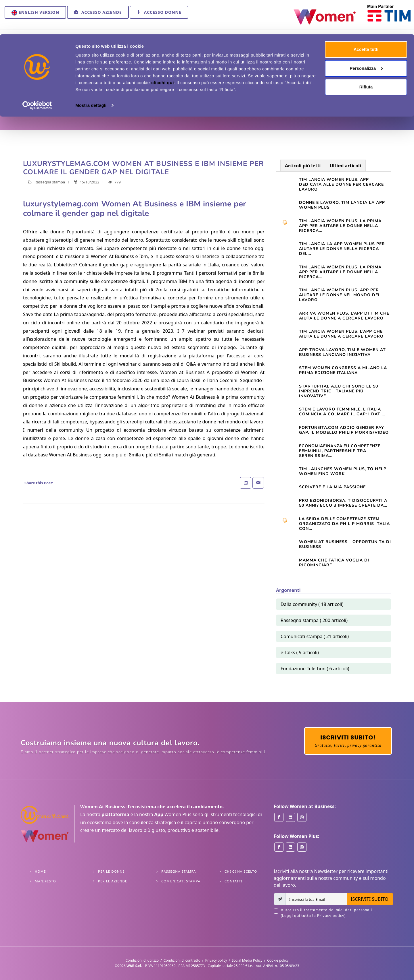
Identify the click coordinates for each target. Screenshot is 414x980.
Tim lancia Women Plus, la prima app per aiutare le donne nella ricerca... (340, 226)
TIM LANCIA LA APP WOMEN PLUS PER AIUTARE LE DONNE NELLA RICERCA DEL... (342, 249)
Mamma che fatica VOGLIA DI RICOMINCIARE (334, 563)
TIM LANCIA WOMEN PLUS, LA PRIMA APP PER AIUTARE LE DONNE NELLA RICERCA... (340, 272)
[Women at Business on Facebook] (279, 817)
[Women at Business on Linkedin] (290, 817)
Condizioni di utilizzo (142, 960)
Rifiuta (366, 53)
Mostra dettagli (91, 71)
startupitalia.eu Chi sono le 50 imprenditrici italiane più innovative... (339, 391)
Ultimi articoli (345, 166)
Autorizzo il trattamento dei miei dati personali (337, 913)
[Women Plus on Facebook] (279, 847)
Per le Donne (111, 871)
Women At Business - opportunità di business (345, 544)
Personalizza (366, 34)
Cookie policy (278, 960)
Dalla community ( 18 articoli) (312, 604)
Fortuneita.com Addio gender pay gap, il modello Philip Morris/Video (344, 430)
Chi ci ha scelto (241, 871)
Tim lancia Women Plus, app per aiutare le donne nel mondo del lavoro (340, 295)
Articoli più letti (303, 166)
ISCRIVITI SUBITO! (370, 899)
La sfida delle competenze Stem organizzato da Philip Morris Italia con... (344, 524)
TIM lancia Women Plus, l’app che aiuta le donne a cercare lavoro (341, 334)
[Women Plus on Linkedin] (290, 847)
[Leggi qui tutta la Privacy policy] (313, 916)
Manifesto (45, 881)
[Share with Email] (258, 483)
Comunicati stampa (181, 881)
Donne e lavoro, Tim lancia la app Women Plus (342, 205)
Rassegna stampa (102, 98)
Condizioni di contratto (182, 960)
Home (27, 98)
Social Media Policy (247, 960)
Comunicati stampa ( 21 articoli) (315, 636)
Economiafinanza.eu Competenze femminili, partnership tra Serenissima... (340, 451)
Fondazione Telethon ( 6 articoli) (315, 669)
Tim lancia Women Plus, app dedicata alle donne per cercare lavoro (341, 184)
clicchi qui (163, 48)
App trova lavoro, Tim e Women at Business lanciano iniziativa (342, 352)
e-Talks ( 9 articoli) (300, 652)
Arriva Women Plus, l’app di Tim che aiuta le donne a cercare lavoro (344, 316)
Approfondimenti (59, 98)
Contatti (233, 881)
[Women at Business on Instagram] (302, 817)
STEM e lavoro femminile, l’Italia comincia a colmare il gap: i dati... (342, 412)
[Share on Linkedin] (246, 483)
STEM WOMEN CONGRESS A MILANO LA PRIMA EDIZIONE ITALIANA (343, 370)
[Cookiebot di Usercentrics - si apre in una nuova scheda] (37, 71)
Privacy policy (216, 960)
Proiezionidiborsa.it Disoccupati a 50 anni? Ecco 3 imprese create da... (343, 503)
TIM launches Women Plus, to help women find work (343, 471)
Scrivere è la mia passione (332, 487)
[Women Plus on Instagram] (302, 847)
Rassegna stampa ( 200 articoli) (314, 620)
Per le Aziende (113, 881)
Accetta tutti (366, 15)
